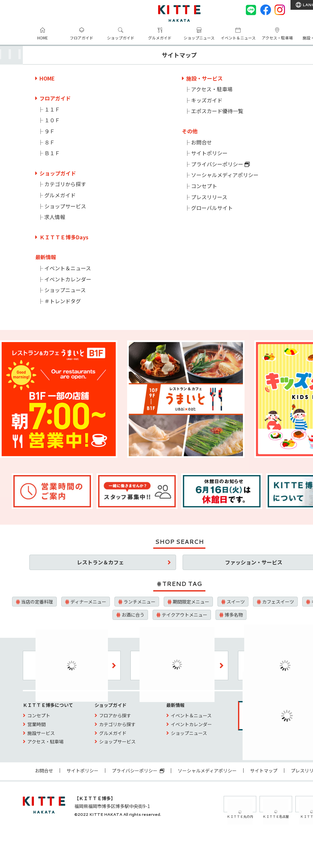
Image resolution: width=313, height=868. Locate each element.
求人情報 (55, 217)
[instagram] (280, 10)
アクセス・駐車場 (277, 38)
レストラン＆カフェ (100, 562)
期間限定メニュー (191, 602)
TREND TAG (182, 584)
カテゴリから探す (65, 184)
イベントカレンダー (68, 279)
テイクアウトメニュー (185, 615)
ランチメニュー (140, 602)
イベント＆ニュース (238, 38)
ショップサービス (65, 206)
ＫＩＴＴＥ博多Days (64, 237)
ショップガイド (121, 38)
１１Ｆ (52, 109)
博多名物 (234, 615)
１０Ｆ (52, 120)
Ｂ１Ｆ (52, 153)
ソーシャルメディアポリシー (225, 175)
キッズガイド (207, 100)
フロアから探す (115, 715)
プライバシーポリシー (220, 164)
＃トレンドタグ (63, 301)
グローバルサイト (212, 208)
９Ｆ (50, 131)
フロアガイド (82, 38)
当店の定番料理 (37, 602)
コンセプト (204, 186)
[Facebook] (265, 10)
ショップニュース (199, 38)
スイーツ (236, 602)
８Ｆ (50, 142)
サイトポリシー (209, 153)
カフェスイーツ (278, 602)
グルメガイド (160, 38)
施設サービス (41, 733)
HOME (43, 38)
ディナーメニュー (88, 602)
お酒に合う (133, 615)
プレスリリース (209, 197)
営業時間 (37, 724)
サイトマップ (264, 771)
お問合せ (201, 142)
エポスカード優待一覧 (217, 111)
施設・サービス (204, 78)
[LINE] (251, 10)
